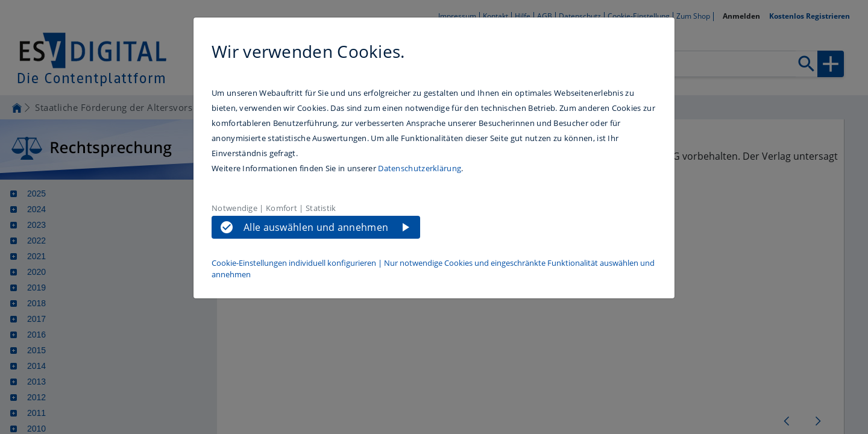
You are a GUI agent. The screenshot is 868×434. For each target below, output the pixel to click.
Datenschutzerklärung (420, 168)
